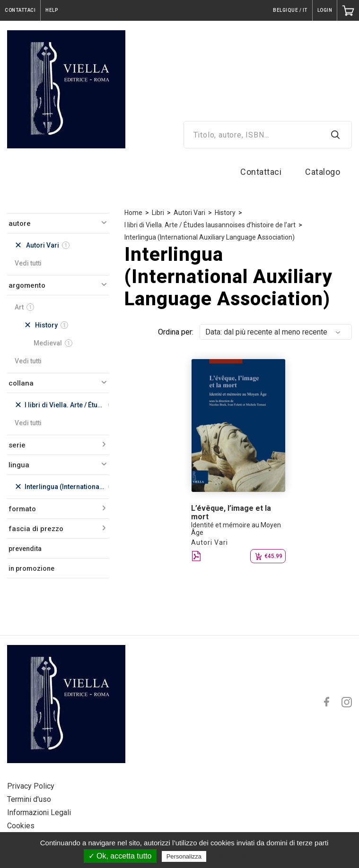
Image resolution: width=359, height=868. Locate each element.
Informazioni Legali (39, 812)
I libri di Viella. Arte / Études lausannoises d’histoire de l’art (210, 225)
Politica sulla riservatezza (248, 856)
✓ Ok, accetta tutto (120, 856)
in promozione (31, 568)
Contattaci (261, 172)
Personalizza (184, 856)
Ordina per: (176, 332)
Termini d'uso (29, 799)
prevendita (25, 549)
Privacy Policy (31, 786)
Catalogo (323, 172)
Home (133, 213)
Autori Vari (189, 213)
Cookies (21, 826)
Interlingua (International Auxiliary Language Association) (210, 237)
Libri (158, 213)
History (225, 213)
